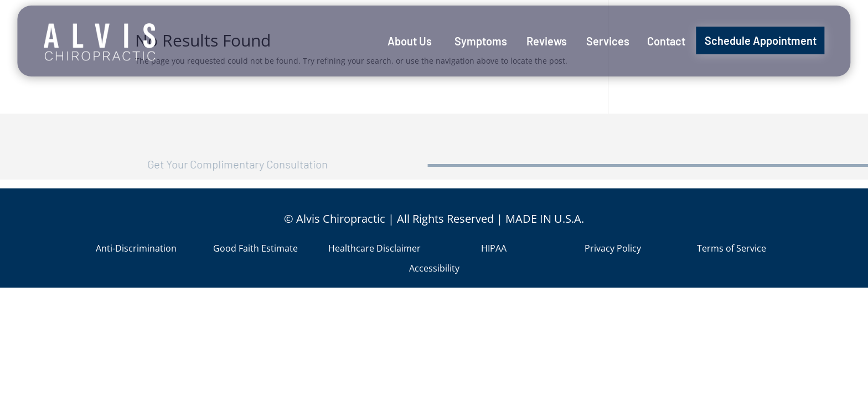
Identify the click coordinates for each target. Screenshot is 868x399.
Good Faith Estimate (255, 248)
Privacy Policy (613, 248)
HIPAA (494, 248)
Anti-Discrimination (136, 248)
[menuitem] (410, 41)
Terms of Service (732, 248)
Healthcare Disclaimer (374, 248)
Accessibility (434, 268)
